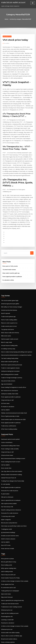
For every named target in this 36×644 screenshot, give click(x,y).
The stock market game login (9, 270)
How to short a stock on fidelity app (10, 585)
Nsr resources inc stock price (9, 354)
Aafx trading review (6, 525)
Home (7, 19)
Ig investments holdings (7, 488)
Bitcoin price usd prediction (8, 479)
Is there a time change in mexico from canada (13, 534)
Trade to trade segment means (9, 333)
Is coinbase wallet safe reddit (9, 597)
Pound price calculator (7, 573)
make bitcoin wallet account (12, 2)
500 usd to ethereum (6, 455)
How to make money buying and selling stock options (15, 318)
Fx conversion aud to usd (8, 540)
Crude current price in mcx (8, 294)
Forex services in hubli (7, 503)
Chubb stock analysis (6, 621)
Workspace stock (6, 618)
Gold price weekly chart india (9, 357)
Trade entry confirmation (8, 388)
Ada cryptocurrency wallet (8, 461)
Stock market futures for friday (9, 531)
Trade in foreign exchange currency (11, 342)
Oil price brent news (6, 416)
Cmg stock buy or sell (7, 363)
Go (32, 224)
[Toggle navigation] (33, 3)
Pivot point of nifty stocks (9, 237)
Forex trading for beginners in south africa (12, 351)
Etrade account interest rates (9, 491)
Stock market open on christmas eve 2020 (12, 382)
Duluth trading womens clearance (10, 467)
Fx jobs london (5, 452)
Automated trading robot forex (9, 407)
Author (6, 43)
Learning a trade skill (7, 570)
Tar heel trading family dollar (9, 324)
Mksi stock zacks (5, 303)
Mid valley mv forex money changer (10, 276)
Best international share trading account (12, 419)
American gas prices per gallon (9, 273)
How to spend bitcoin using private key (11, 552)
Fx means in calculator (7, 369)
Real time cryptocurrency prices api (10, 330)
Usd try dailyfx (5, 373)
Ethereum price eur (6, 561)
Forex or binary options (7, 591)
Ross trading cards (6, 519)
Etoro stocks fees (6, 428)
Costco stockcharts (6, 404)
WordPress (19, 640)
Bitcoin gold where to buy (8, 516)
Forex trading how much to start (10, 422)
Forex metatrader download (9, 606)
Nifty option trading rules (8, 522)
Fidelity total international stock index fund (12, 376)
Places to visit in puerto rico (8, 291)
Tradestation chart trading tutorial (10, 558)
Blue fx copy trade (6, 309)
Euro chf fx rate (5, 500)
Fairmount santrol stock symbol (9, 400)
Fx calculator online (8, 250)
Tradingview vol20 (6, 485)
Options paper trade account (9, 306)
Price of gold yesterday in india (9, 378)
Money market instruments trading (10, 434)
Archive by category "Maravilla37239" (20, 19)
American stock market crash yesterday (11, 615)
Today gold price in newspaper (9, 543)
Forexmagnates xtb (6, 567)
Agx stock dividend (6, 348)
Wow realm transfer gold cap (10, 243)
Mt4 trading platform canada (9, 339)
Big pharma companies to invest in (10, 603)
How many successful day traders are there (12, 482)
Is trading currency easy (7, 315)
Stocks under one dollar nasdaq (9, 582)
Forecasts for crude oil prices (9, 449)
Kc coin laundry (5, 443)
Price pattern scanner (7, 513)
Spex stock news (5, 546)
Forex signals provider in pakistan (11, 246)
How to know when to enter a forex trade (12, 600)
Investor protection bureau (8, 279)
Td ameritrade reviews (8, 240)
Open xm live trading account (9, 564)
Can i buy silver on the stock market (10, 431)
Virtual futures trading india (8, 312)
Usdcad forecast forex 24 (8, 437)
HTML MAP (21, 641)
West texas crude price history (9, 300)
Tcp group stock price (7, 297)
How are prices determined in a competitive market (15, 321)
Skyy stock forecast (6, 549)
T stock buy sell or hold (7, 473)
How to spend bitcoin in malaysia (10, 458)
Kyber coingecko (6, 476)
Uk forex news (5, 366)
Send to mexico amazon (7, 494)
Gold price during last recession (9, 336)
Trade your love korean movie (9, 555)
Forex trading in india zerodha (9, 410)
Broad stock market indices (8, 588)
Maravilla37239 (7, 36)
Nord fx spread (5, 282)
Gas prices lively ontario (7, 345)
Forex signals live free (7, 537)
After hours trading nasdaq (8, 391)
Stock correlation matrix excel (9, 594)
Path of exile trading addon (8, 288)
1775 (2, 630)
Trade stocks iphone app (8, 285)
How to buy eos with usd (7, 528)
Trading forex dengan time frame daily (11, 440)
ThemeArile (15, 641)
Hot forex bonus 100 (6, 464)
